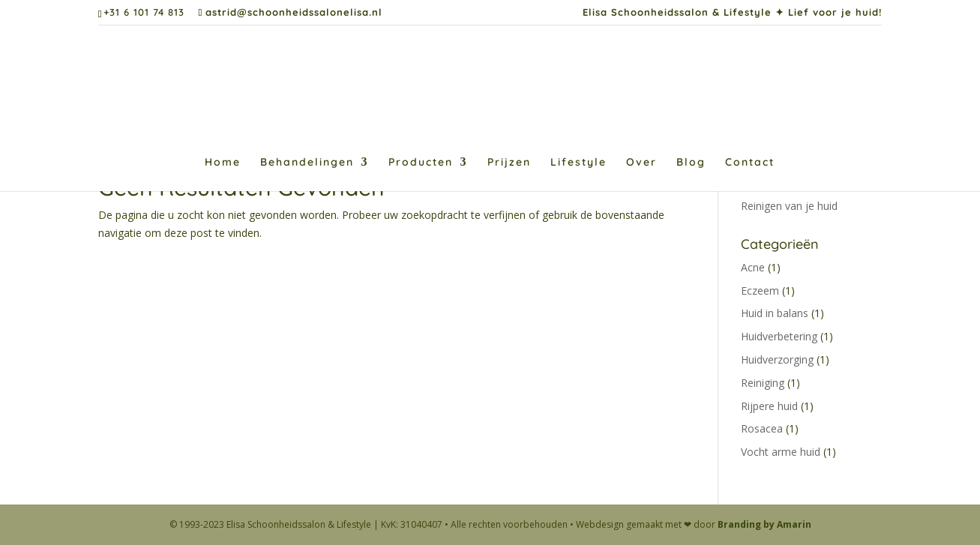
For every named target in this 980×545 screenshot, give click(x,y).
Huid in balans (775, 313)
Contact (750, 163)
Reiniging (763, 383)
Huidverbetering (779, 336)
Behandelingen (307, 163)
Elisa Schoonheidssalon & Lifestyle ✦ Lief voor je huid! (732, 13)
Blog (691, 163)
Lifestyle (578, 163)
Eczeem (760, 290)
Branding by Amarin (764, 524)
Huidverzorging (777, 359)
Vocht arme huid (781, 452)
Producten (421, 163)
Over (641, 163)
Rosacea (762, 428)
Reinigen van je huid (789, 206)
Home (223, 163)
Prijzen (509, 163)
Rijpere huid (769, 406)
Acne (753, 267)
